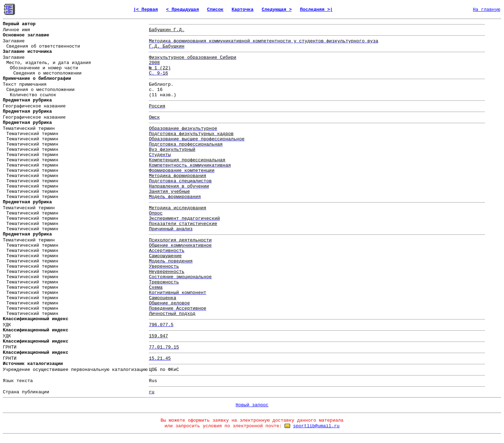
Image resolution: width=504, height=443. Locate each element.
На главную (486, 10)
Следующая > (277, 10)
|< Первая (146, 10)
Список (215, 10)
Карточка (243, 10)
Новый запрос (252, 405)
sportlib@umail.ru (316, 426)
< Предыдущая (183, 10)
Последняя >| (316, 10)
